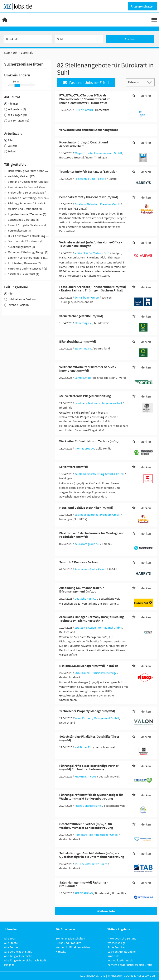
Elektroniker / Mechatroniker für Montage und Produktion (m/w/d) (92, 535)
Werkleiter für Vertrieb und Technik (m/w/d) (90, 441)
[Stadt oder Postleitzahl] (79, 39)
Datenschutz (96, 976)
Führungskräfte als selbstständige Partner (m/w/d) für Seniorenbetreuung (89, 767)
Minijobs (9, 965)
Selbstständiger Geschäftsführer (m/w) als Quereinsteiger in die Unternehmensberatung (92, 855)
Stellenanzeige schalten (70, 938)
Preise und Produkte (68, 943)
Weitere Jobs (106, 911)
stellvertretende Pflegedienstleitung (85, 396)
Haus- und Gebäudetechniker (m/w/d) (86, 508)
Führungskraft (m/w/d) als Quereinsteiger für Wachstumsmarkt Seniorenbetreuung (91, 796)
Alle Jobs (10, 938)
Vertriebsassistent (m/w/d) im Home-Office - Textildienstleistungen (91, 244)
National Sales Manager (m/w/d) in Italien (89, 666)
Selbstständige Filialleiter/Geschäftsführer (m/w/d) (89, 738)
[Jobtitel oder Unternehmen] (28, 39)
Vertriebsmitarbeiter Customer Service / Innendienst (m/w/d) (88, 369)
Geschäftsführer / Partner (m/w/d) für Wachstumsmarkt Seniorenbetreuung (86, 826)
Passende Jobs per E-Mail (86, 83)
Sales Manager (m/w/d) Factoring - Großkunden (83, 884)
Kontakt (61, 952)
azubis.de (113, 956)
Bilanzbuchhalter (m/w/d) (78, 341)
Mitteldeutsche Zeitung (122, 938)
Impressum (115, 976)
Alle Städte (11, 943)
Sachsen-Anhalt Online (122, 952)
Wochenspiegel (117, 943)
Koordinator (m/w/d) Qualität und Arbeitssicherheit (84, 144)
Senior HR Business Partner (79, 562)
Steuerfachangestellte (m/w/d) (81, 316)
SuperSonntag (116, 947)
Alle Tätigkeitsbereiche (18, 956)
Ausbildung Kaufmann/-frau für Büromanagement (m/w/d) (81, 590)
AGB (83, 976)
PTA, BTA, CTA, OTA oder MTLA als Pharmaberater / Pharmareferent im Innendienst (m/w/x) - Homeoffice (85, 99)
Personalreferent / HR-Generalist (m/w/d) (89, 197)
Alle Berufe (11, 947)
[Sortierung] (136, 82)
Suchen (130, 39)
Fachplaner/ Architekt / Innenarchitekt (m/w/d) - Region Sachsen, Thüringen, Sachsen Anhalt (93, 289)
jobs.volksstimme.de (120, 960)
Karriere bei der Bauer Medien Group (130, 965)
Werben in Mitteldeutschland (74, 947)
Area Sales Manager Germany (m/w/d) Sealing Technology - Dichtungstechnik (91, 619)
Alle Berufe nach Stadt (18, 952)
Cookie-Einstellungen (139, 976)
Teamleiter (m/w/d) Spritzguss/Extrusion (88, 171)
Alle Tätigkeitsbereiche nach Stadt (25, 960)
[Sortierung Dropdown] (150, 82)
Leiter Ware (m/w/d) (74, 467)
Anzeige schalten (143, 6)
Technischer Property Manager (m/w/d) (87, 711)
